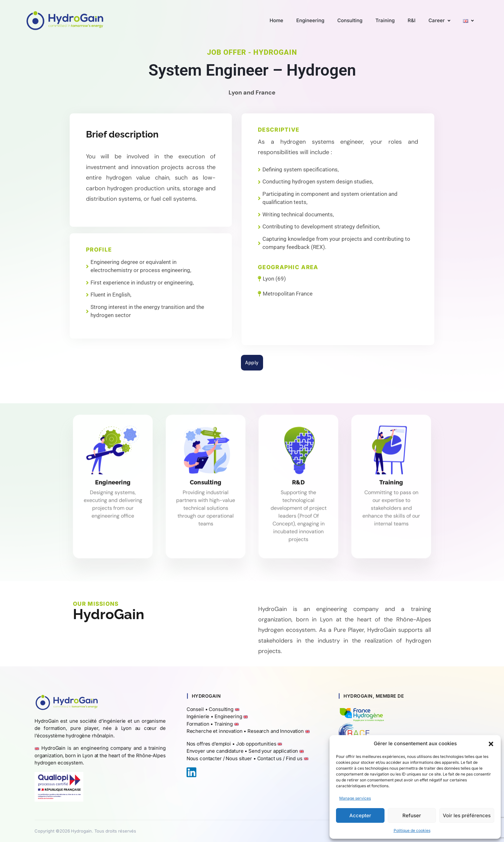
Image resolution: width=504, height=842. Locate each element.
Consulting (221, 709)
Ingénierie (198, 716)
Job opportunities (256, 744)
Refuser (412, 815)
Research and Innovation (276, 731)
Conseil (195, 709)
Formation (198, 724)
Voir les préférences (467, 815)
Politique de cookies (412, 830)
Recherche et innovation (215, 731)
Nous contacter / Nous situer (219, 758)
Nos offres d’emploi (209, 744)
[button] (491, 744)
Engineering (228, 716)
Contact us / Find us (280, 758)
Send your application (273, 751)
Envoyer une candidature (215, 751)
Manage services (355, 798)
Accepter (360, 815)
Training (224, 724)
